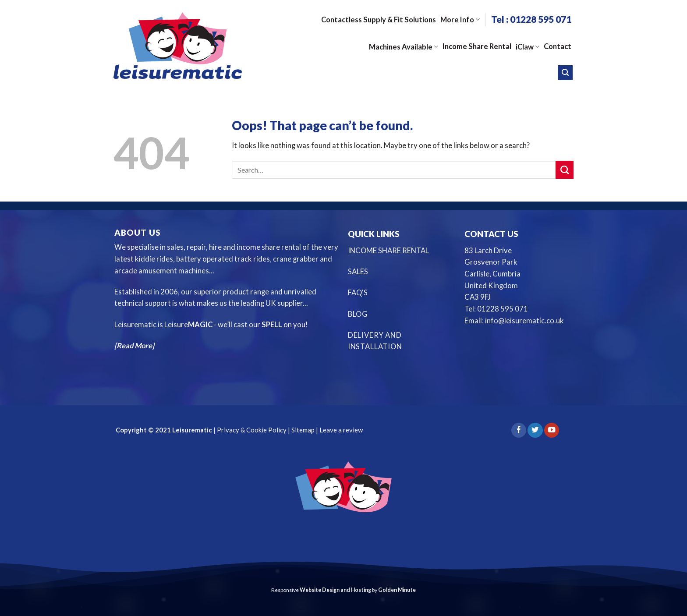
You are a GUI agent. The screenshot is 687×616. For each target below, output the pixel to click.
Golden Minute (397, 590)
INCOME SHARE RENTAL (388, 251)
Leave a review (341, 430)
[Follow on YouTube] (552, 430)
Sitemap (303, 430)
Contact (558, 46)
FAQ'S (358, 293)
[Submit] (565, 170)
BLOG (358, 314)
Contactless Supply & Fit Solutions (379, 20)
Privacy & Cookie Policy (251, 430)
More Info (460, 20)
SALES (358, 272)
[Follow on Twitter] (535, 430)
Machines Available (404, 47)
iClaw (528, 47)
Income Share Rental (477, 46)
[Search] (565, 73)
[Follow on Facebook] (519, 430)
